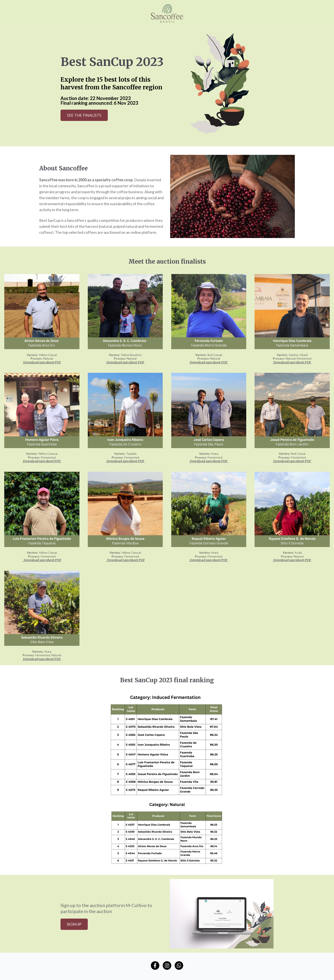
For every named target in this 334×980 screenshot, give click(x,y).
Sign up (74, 924)
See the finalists (84, 115)
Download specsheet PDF (42, 362)
